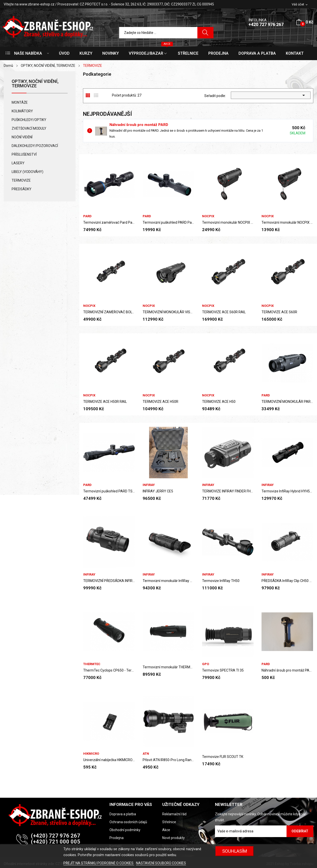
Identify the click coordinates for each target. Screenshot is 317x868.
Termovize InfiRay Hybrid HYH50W (287, 491)
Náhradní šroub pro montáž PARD (139, 125)
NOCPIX (208, 216)
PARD (87, 216)
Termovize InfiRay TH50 (221, 581)
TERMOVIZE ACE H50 (219, 402)
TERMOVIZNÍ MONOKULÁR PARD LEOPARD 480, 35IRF (287, 402)
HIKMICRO (91, 754)
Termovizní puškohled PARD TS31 (109, 491)
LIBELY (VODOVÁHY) (27, 172)
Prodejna (117, 838)
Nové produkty (173, 838)
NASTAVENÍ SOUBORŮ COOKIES (161, 863)
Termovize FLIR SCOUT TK (223, 757)
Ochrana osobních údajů (128, 822)
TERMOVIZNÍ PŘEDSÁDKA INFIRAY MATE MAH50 (109, 581)
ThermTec (92, 664)
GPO (206, 664)
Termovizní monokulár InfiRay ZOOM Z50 (168, 581)
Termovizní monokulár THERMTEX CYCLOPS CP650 (168, 667)
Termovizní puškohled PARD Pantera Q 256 (168, 222)
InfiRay (149, 485)
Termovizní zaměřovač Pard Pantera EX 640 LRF (109, 222)
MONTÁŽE (20, 102)
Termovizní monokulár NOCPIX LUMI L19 (228, 222)
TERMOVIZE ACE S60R (279, 312)
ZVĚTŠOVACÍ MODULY (29, 128)
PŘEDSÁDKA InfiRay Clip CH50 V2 (287, 581)
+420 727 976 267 (266, 24)
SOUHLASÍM (235, 851)
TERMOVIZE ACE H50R (160, 402)
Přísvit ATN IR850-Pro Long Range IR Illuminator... (168, 760)
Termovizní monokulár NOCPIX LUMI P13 (287, 222)
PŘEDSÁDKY (22, 189)
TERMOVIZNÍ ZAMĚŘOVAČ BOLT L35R (109, 312)
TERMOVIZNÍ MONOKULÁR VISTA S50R (168, 312)
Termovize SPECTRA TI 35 (223, 670)
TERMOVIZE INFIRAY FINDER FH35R (228, 491)
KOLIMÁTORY (22, 111)
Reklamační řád (174, 814)
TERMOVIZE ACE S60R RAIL (224, 312)
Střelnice (169, 822)
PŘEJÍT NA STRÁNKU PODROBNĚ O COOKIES (99, 863)
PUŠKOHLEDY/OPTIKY (29, 120)
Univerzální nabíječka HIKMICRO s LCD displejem (109, 760)
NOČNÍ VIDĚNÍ (22, 137)
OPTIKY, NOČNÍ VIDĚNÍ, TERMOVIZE (35, 84)
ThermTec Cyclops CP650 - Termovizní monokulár (109, 670)
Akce (166, 830)
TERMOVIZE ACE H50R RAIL (105, 402)
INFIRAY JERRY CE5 (158, 491)
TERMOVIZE (21, 180)
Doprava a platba (123, 814)
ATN (146, 754)
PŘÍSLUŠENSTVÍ (24, 154)
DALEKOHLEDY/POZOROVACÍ (35, 146)
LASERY (18, 163)
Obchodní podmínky (125, 830)
